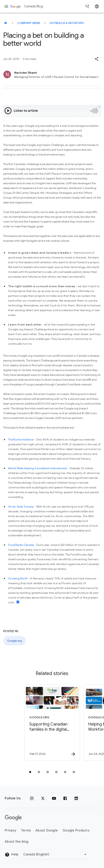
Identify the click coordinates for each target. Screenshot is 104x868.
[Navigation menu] (6, 6)
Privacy (11, 830)
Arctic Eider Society (21, 507)
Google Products (76, 830)
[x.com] (43, 798)
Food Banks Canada (21, 545)
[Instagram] (32, 798)
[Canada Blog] (6, 23)
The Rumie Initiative (21, 439)
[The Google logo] (13, 818)
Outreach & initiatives (67, 23)
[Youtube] (54, 798)
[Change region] (55, 854)
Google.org (14, 641)
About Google (47, 830)
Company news (29, 23)
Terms (26, 830)
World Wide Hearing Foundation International (38, 468)
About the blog (17, 842)
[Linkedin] (76, 798)
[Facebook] (65, 798)
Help (12, 855)
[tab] (30, 772)
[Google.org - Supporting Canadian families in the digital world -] (51, 723)
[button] (96, 59)
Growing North (18, 578)
